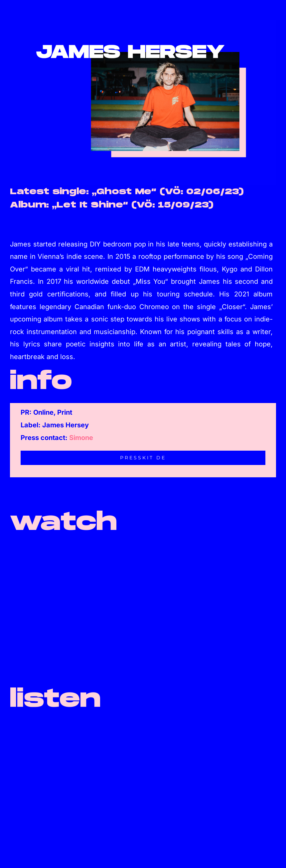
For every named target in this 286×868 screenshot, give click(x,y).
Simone (81, 438)
